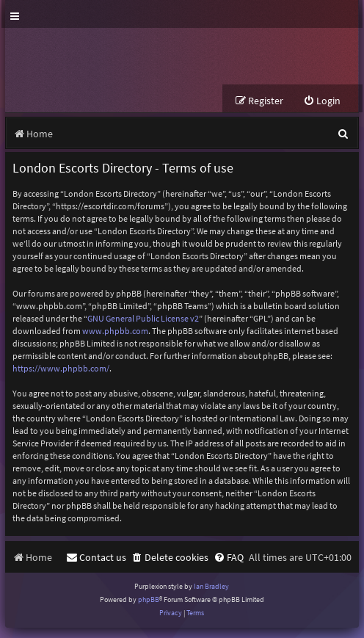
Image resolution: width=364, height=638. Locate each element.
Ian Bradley (211, 586)
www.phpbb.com (115, 331)
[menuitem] (322, 101)
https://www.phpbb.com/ (61, 368)
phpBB (149, 599)
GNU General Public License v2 (143, 318)
